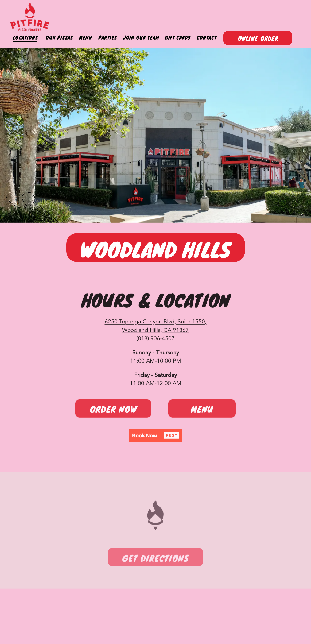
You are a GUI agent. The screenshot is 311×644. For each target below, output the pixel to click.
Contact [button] (207, 38)
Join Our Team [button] (141, 38)
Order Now (113, 410)
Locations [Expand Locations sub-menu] (26, 37)
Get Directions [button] (155, 560)
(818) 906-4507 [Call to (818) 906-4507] (156, 340)
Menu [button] (86, 38)
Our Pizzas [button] (59, 38)
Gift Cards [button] (178, 38)
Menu (202, 410)
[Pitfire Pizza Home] (30, 17)
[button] (155, 436)
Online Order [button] (258, 38)
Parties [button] (108, 38)
